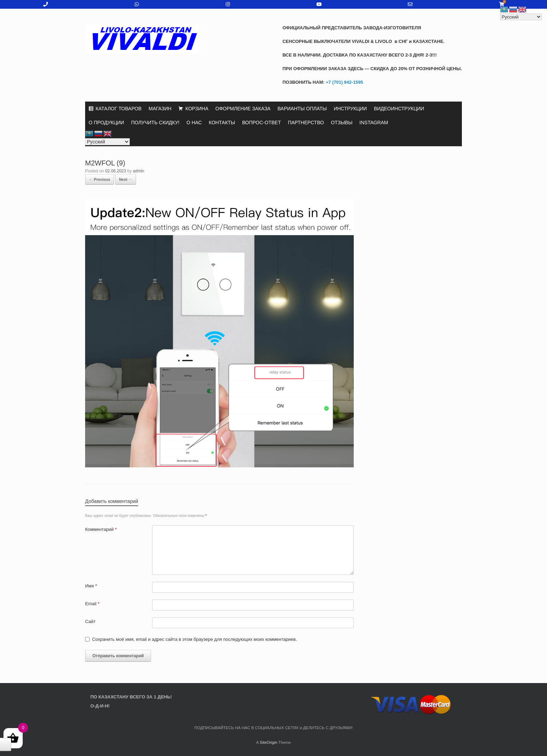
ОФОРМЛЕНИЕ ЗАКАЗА (243, 109)
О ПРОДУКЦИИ (106, 123)
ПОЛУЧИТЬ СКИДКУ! (155, 123)
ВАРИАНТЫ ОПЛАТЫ (302, 109)
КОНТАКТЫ (222, 123)
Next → (126, 179)
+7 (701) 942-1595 (344, 82)
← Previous (100, 179)
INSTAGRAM (374, 123)
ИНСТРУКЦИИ (350, 109)
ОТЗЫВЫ (342, 123)
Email (92, 604)
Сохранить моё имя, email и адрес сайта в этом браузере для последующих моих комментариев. (194, 639)
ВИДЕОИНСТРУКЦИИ (399, 109)
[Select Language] (107, 142)
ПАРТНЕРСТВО (306, 123)
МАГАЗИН (160, 109)
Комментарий (101, 529)
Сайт (90, 621)
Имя (91, 586)
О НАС (194, 123)
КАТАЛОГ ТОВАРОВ (119, 109)
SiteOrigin (268, 742)
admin (139, 171)
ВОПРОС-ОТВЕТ (261, 123)
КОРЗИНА (197, 109)
